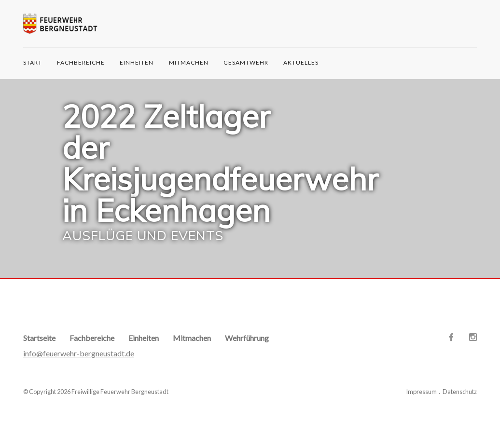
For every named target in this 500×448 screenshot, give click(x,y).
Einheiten (137, 62)
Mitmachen (189, 62)
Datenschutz (460, 392)
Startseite (39, 338)
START (33, 62)
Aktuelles (301, 62)
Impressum (421, 392)
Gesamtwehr (246, 62)
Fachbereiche (81, 62)
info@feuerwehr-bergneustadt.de (79, 353)
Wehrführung (247, 338)
